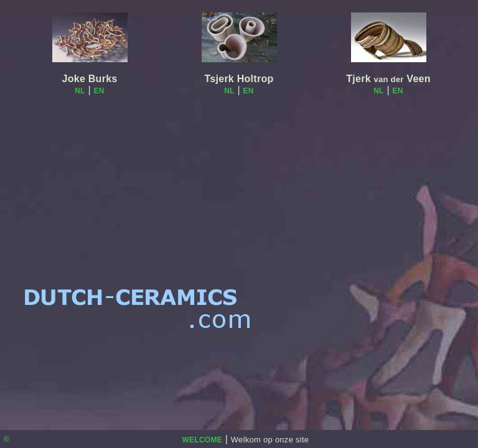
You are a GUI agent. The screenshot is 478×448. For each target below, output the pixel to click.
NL (80, 91)
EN (99, 91)
